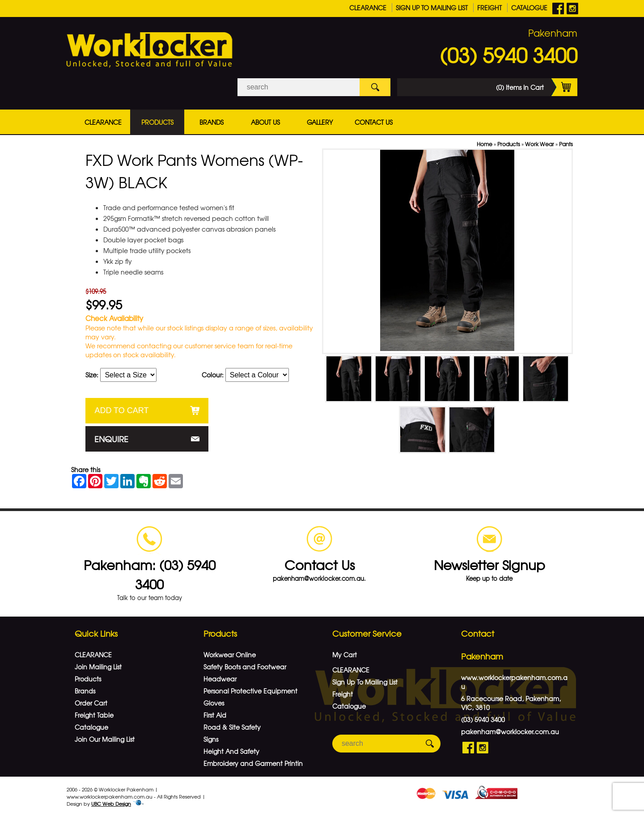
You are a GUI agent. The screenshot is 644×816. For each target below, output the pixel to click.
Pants (566, 144)
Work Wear (540, 144)
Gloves (214, 703)
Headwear (220, 679)
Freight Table (94, 715)
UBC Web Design (111, 803)
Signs (211, 739)
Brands (212, 122)
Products (157, 122)
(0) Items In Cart (537, 87)
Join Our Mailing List (105, 739)
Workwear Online (230, 655)
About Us (265, 122)
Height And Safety (231, 751)
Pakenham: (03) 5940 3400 (150, 574)
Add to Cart (121, 410)
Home (485, 144)
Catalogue (529, 8)
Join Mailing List (98, 667)
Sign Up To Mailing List (432, 8)
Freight (489, 8)
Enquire (111, 439)
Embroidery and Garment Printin (253, 763)
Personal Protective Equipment (250, 691)
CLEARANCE (368, 8)
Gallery (320, 122)
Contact (478, 633)
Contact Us (374, 122)
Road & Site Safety (232, 727)
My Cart (345, 655)
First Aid (215, 715)
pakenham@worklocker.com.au (510, 731)
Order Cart (91, 703)
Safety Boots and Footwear (245, 667)
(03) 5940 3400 (508, 55)
